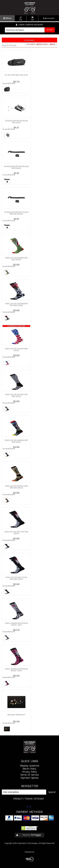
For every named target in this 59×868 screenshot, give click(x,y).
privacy (18, 799)
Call (21, 19)
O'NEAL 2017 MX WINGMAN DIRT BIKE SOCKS (16, 441)
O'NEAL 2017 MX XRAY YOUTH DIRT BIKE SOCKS (16, 578)
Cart (32, 19)
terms (28, 799)
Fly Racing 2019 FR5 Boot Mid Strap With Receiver (16, 167)
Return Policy (29, 769)
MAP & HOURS (49, 18)
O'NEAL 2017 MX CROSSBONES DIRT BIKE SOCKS (16, 305)
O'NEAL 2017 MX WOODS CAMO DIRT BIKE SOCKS (16, 487)
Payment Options (30, 778)
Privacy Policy (30, 772)
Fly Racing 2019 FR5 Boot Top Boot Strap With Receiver (16, 213)
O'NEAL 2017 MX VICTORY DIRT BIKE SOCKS (16, 395)
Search (50, 30)
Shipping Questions (30, 766)
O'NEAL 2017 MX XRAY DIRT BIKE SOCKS (16, 533)
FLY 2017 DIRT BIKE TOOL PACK (16, 75)
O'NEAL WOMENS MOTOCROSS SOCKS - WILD (16, 624)
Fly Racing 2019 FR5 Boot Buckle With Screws (16, 122)
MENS (53, 44)
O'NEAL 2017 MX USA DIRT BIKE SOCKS (16, 350)
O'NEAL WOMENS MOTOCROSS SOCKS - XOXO (16, 670)
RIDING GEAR (42, 44)
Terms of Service (29, 775)
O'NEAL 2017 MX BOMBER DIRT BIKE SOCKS (16, 259)
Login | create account (29, 25)
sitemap (39, 799)
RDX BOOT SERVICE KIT (16, 715)
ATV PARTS (31, 44)
